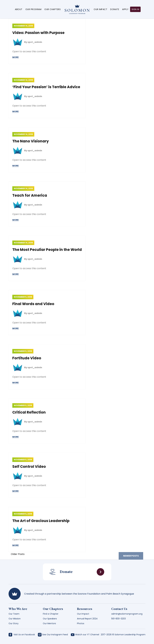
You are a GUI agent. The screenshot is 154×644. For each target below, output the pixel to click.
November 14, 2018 (23, 26)
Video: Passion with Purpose (38, 33)
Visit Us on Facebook (22, 635)
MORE (15, 57)
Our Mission (15, 619)
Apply (125, 9)
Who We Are (18, 609)
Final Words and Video (33, 304)
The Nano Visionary (31, 141)
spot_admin (35, 42)
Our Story (14, 623)
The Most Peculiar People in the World (47, 250)
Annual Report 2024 (87, 619)
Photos (81, 623)
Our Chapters (52, 9)
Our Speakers (50, 619)
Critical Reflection (29, 412)
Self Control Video (29, 467)
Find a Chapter (51, 614)
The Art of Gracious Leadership (41, 521)
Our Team (14, 614)
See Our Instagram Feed (53, 635)
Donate (115, 9)
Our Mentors (49, 623)
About (19, 9)
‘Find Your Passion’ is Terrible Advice (46, 87)
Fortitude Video (27, 358)
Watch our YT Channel (85, 635)
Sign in (135, 9)
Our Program (33, 9)
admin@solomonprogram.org (127, 614)
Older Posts (18, 554)
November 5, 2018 (23, 297)
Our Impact (100, 9)
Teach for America (30, 195)
